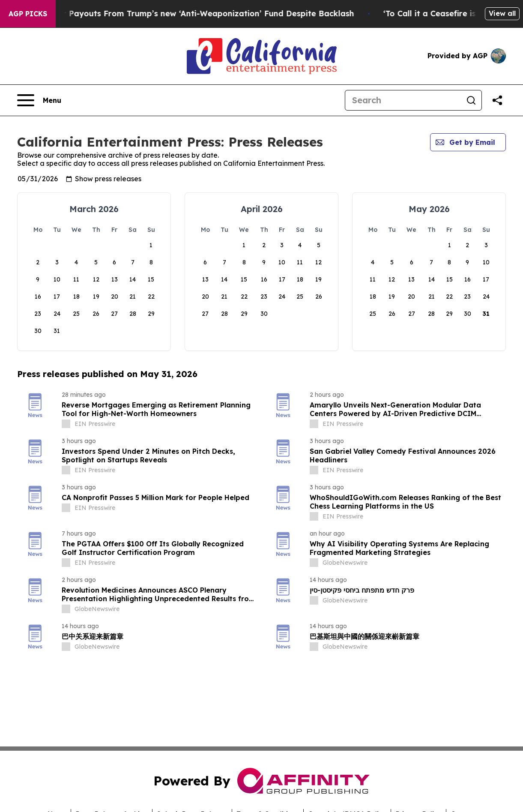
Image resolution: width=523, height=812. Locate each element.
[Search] (403, 100)
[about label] (66, 424)
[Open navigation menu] (39, 100)
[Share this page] (497, 100)
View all (502, 13)
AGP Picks (28, 14)
